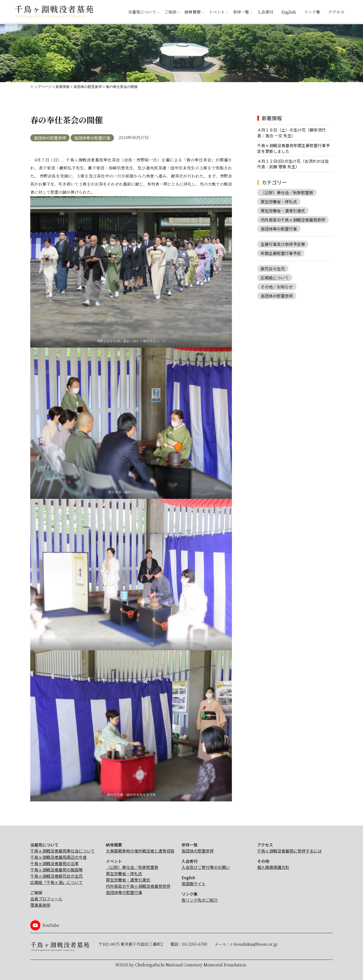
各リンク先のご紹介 (200, 900)
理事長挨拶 (40, 905)
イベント (217, 12)
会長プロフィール (46, 899)
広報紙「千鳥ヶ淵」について (56, 882)
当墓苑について (142, 12)
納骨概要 (193, 12)
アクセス (336, 12)
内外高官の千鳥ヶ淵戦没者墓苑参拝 (293, 220)
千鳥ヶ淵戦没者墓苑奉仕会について (63, 851)
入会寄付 (265, 12)
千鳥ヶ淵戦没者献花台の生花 (56, 876)
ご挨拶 (170, 12)
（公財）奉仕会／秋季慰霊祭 (287, 192)
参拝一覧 (241, 12)
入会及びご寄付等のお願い (206, 867)
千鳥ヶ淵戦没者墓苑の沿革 (54, 863)
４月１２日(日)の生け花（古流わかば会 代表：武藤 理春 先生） (293, 164)
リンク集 (312, 12)
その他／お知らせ (277, 287)
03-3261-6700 (195, 944)
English (289, 12)
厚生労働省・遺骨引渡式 (283, 211)
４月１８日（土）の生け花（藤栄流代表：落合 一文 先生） (291, 133)
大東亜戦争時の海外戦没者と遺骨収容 (140, 851)
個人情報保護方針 (273, 867)
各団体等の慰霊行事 (92, 138)
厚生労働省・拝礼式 (279, 202)
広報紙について (275, 278)
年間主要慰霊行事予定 (281, 253)
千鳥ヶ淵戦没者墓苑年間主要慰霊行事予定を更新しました (293, 148)
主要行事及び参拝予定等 (283, 244)
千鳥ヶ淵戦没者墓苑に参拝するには (289, 851)
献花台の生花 (273, 269)
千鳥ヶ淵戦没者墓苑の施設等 (56, 870)
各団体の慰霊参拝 (50, 138)
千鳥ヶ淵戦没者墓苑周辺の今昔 (58, 857)
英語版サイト (194, 884)
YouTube (51, 925)
